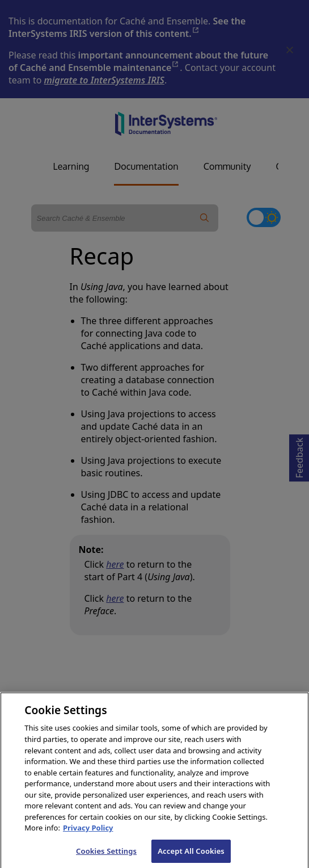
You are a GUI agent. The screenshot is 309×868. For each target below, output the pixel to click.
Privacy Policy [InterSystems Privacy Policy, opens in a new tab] (88, 837)
